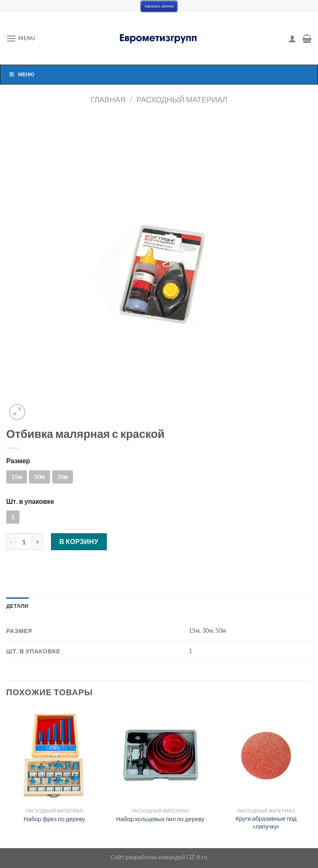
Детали (17, 606)
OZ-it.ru (197, 857)
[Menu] (21, 38)
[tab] (17, 606)
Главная (108, 99)
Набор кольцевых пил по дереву (160, 819)
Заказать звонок (159, 6)
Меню (22, 74)
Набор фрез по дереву (54, 819)
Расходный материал (182, 99)
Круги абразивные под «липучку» (266, 822)
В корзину (79, 541)
